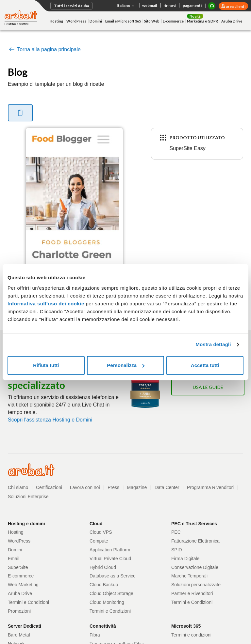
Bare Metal (19, 635)
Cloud (96, 524)
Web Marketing (23, 585)
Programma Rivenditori (210, 487)
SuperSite (18, 567)
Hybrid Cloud (103, 567)
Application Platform (110, 550)
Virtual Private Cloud (110, 559)
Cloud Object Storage (111, 593)
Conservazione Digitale (195, 567)
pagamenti (192, 5)
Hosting (56, 21)
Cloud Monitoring (107, 602)
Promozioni (19, 611)
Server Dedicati (25, 626)
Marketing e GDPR (202, 21)
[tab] (20, 113)
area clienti (235, 6)
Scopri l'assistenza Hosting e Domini (50, 420)
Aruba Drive (232, 21)
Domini (96, 21)
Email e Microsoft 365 (123, 21)
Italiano (126, 6)
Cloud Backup (104, 585)
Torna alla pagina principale (44, 49)
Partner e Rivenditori (192, 593)
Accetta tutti (205, 365)
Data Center (167, 487)
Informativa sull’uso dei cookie (46, 304)
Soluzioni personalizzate (196, 585)
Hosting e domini (26, 524)
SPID (177, 550)
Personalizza (126, 365)
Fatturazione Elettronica (195, 541)
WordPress (76, 21)
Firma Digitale (185, 559)
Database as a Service (113, 576)
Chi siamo (18, 487)
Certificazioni (49, 487)
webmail (150, 5)
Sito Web (152, 21)
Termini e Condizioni (28, 602)
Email (14, 559)
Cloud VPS (101, 532)
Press (113, 487)
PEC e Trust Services (194, 524)
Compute (99, 541)
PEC (176, 532)
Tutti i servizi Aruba (71, 6)
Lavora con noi (85, 487)
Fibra (95, 635)
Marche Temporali (189, 576)
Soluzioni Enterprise (28, 497)
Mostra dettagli (213, 344)
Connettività (103, 626)
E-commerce (173, 21)
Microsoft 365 (186, 626)
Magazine (137, 487)
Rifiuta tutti (46, 365)
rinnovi (170, 5)
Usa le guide (208, 387)
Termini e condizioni (191, 635)
